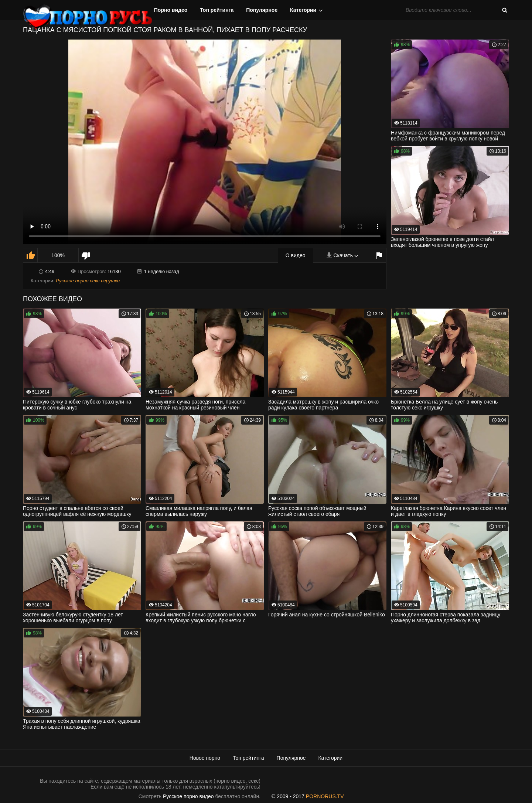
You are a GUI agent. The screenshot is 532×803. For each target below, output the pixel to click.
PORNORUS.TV (325, 796)
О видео (296, 255)
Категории (303, 10)
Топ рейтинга (217, 10)
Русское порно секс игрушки (88, 281)
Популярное (262, 10)
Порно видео (171, 10)
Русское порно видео (188, 796)
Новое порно (205, 758)
